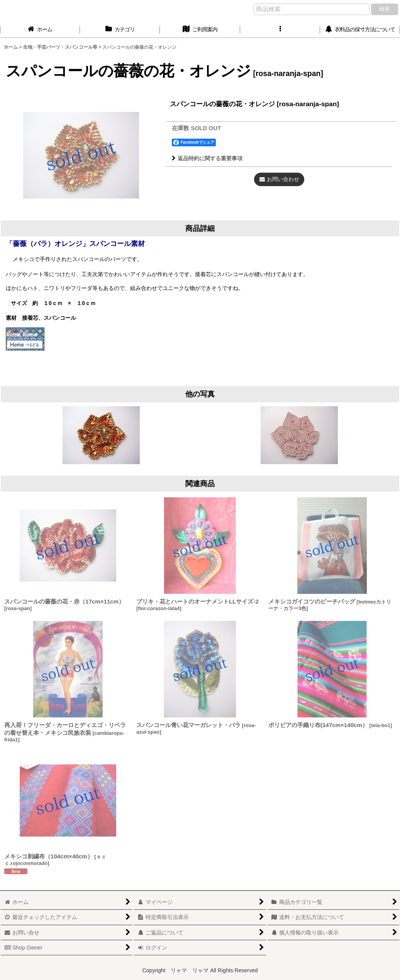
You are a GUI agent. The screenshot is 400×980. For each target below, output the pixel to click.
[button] (280, 30)
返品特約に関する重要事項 (207, 158)
